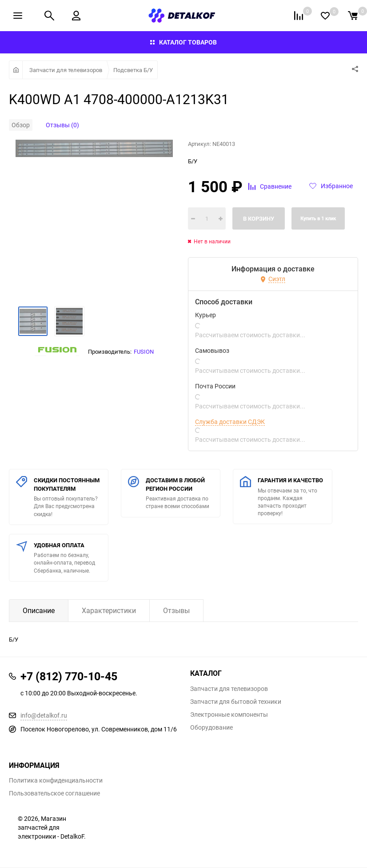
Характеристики (109, 610)
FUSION (144, 351)
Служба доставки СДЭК (230, 422)
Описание (39, 610)
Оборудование (211, 727)
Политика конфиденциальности (56, 780)
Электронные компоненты (229, 715)
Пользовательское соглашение (54, 793)
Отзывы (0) (62, 125)
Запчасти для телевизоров (66, 70)
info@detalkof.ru (44, 715)
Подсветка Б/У (133, 70)
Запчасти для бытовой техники (236, 702)
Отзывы (176, 610)
